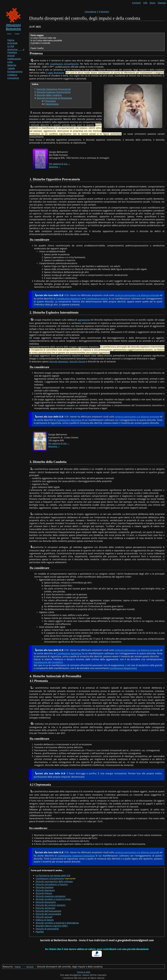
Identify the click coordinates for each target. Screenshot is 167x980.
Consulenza (90, 12)
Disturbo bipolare (45, 887)
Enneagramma (15, 72)
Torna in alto (83, 972)
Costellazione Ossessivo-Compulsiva (76, 856)
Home (18, 967)
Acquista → (55, 167)
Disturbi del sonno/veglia (48, 914)
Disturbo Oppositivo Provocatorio (54, 89)
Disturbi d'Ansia (44, 893)
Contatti (136, 3)
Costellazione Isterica (97, 299)
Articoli (11, 56)
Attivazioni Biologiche (13, 27)
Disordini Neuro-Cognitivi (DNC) (52, 926)
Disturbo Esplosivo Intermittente (54, 92)
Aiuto (153, 3)
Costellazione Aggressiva (69, 299)
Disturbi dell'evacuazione (48, 911)
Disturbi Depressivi (45, 890)
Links (10, 62)
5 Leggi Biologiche (55, 73)
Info (145, 3)
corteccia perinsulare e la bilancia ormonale (137, 295)
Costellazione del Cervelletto (48, 662)
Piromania (51, 101)
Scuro (9, 34)
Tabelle (11, 68)
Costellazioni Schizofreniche (64, 64)
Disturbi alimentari (45, 908)
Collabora (12, 75)
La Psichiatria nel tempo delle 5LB (53, 875)
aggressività (84, 320)
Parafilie (40, 932)
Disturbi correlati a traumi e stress (53, 899)
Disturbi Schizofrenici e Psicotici (52, 884)
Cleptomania (52, 104)
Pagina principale (12, 41)
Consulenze (13, 78)
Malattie (12, 65)
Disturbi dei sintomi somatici (51, 905)
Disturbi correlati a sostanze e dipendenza (57, 923)
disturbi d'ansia (77, 361)
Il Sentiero (104, 12)
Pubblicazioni (14, 59)
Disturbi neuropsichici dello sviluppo (54, 881)
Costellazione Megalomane (123, 668)
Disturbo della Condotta (49, 95)
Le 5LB (11, 46)
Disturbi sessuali (44, 917)
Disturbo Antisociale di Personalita (54, 98)
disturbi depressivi (59, 361)
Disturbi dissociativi (46, 902)
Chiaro (17, 34)
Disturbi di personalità (47, 929)
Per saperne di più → (60, 164)
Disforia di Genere (45, 920)
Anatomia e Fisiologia (16, 51)
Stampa (162, 3)
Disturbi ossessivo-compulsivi (51, 896)
